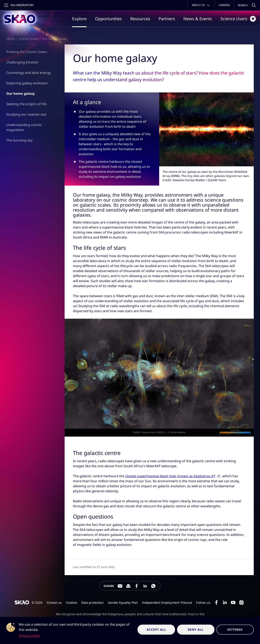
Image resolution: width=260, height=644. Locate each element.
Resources (140, 19)
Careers (224, 5)
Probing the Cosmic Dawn (27, 52)
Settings (235, 629)
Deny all (196, 629)
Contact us (54, 602)
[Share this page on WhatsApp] (153, 586)
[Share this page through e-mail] (120, 586)
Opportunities (108, 19)
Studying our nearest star (26, 114)
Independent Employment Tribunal (167, 602)
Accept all (156, 629)
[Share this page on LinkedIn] (145, 586)
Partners (167, 19)
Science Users (238, 19)
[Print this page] (128, 586)
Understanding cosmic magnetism (24, 127)
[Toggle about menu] (201, 5)
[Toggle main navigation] (19, 5)
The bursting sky (19, 140)
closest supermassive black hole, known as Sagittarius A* (170, 476)
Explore (79, 19)
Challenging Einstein (22, 62)
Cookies (71, 602)
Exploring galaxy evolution (27, 83)
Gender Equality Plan (123, 602)
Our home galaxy (55, 39)
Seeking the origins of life (26, 104)
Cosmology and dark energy (29, 73)
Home (11, 39)
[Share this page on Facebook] (137, 586)
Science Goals (29, 39)
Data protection (92, 602)
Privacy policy (29, 636)
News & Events (198, 19)
